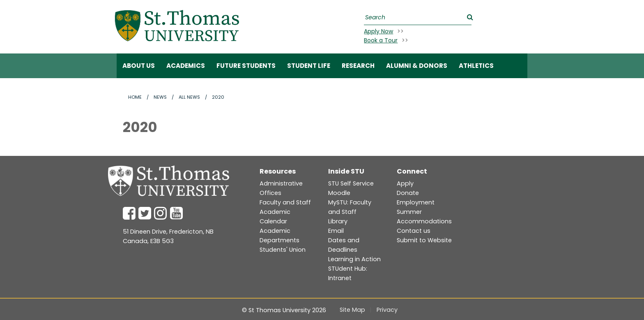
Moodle (339, 193)
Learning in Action (354, 259)
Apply (405, 183)
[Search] (417, 17)
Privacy (387, 310)
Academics (186, 66)
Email (336, 231)
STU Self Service (351, 183)
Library (338, 221)
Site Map (352, 310)
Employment (416, 202)
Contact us (414, 231)
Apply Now (378, 31)
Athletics (476, 66)
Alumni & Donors (417, 66)
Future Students (246, 66)
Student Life (309, 66)
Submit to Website (424, 240)
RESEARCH (358, 66)
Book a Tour (381, 40)
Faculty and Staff (285, 202)
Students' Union (283, 250)
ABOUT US (139, 66)
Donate (408, 193)
